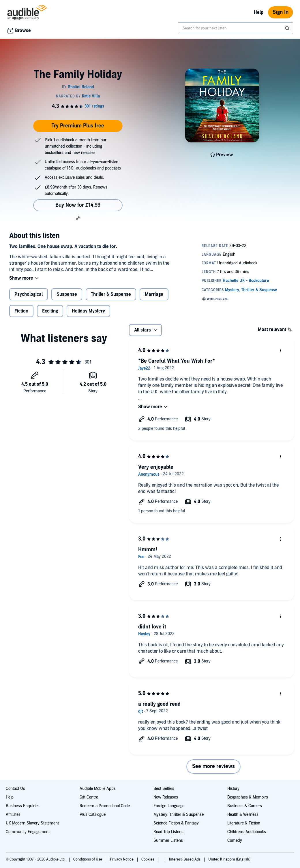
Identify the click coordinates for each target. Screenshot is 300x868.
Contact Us (15, 789)
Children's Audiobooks (247, 832)
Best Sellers (164, 789)
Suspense (67, 294)
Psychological (29, 294)
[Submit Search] (288, 28)
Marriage (154, 294)
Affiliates (13, 815)
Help (259, 12)
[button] (78, 218)
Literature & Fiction (244, 823)
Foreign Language (169, 806)
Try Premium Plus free (78, 126)
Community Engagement (28, 832)
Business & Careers (245, 806)
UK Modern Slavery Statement (32, 823)
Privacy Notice (122, 859)
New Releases (166, 797)
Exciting (50, 311)
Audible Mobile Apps (98, 789)
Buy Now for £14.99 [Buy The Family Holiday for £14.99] (78, 205)
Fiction (21, 311)
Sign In (281, 12)
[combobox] (235, 28)
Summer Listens (168, 840)
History (233, 789)
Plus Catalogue (93, 815)
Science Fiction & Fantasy (176, 823)
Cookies (148, 859)
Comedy (235, 840)
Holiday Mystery (88, 311)
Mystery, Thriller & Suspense (179, 815)
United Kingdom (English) (229, 859)
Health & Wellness (243, 815)
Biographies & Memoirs (248, 797)
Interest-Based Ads (185, 859)
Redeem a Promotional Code (105, 806)
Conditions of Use (88, 859)
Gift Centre (89, 797)
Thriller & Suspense (111, 294)
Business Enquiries (23, 806)
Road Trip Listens (168, 832)
